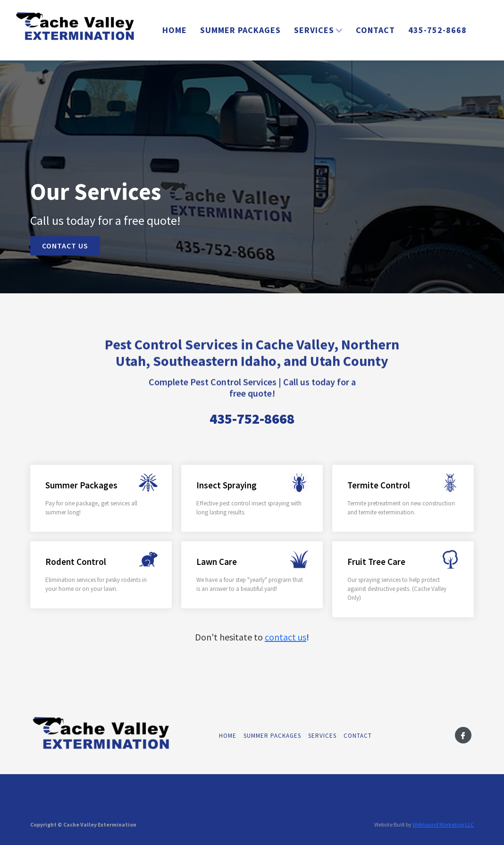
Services (322, 736)
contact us (286, 637)
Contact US (65, 246)
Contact (375, 30)
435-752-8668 (437, 30)
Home (175, 30)
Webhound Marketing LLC (443, 824)
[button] (318, 30)
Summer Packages (240, 30)
